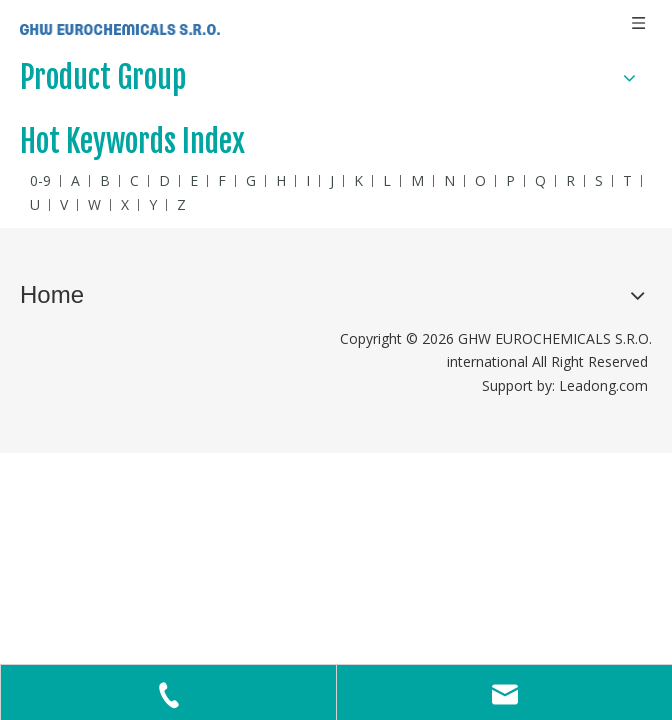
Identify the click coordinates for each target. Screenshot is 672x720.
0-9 (40, 180)
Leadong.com (603, 385)
